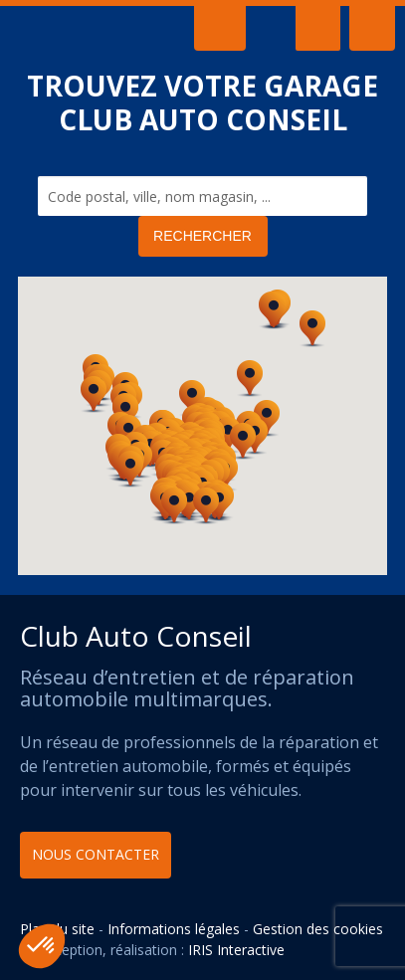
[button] (274, 311)
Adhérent (372, 28)
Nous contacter (96, 854)
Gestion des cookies (318, 929)
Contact (220, 28)
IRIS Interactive (236, 950)
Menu (318, 28)
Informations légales (174, 929)
